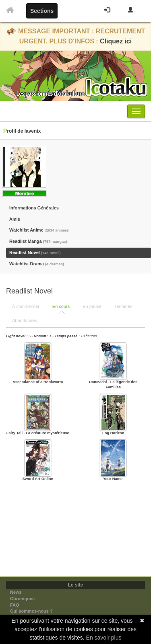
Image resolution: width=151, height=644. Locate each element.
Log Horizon (113, 433)
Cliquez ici (116, 41)
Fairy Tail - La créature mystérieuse (38, 433)
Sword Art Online (38, 479)
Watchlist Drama (37, 264)
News (16, 592)
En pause (92, 306)
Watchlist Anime (39, 230)
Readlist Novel (35, 252)
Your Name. (113, 479)
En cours (61, 306)
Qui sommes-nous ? (31, 611)
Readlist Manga (38, 241)
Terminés (123, 306)
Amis (15, 219)
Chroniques (22, 599)
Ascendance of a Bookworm (38, 382)
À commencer (26, 306)
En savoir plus (104, 638)
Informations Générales (34, 208)
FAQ (15, 605)
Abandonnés (25, 320)
